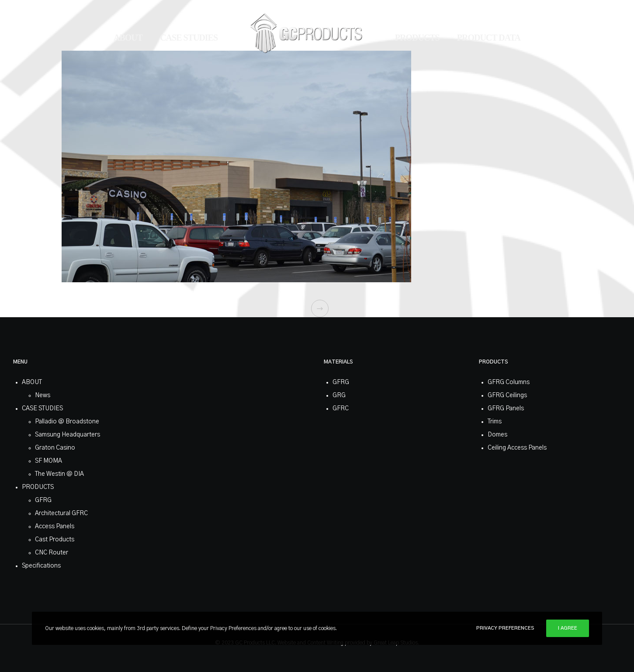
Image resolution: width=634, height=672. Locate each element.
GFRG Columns (509, 382)
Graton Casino (55, 448)
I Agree (568, 628)
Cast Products (55, 540)
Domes (497, 435)
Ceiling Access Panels (517, 448)
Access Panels (55, 527)
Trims (495, 422)
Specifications (41, 566)
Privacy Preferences (505, 628)
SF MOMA (49, 461)
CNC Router (52, 553)
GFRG (43, 500)
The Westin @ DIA (59, 474)
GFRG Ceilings (507, 395)
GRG (339, 395)
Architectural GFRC (61, 513)
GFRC (341, 409)
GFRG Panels (506, 409)
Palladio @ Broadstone (67, 422)
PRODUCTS (38, 487)
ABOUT (32, 382)
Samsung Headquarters (68, 435)
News (43, 395)
